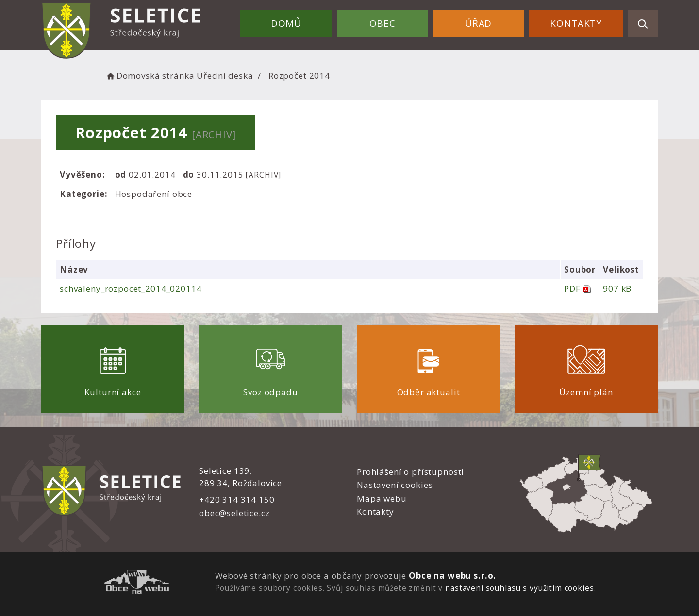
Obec (383, 23)
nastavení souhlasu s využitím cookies (519, 588)
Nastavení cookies (395, 485)
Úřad (478, 23)
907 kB (617, 288)
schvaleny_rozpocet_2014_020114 (131, 288)
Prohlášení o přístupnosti (410, 472)
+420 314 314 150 (237, 499)
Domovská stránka (150, 75)
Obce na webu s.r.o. (452, 575)
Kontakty (576, 23)
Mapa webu (382, 498)
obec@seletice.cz (234, 513)
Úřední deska (225, 75)
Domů (286, 23)
